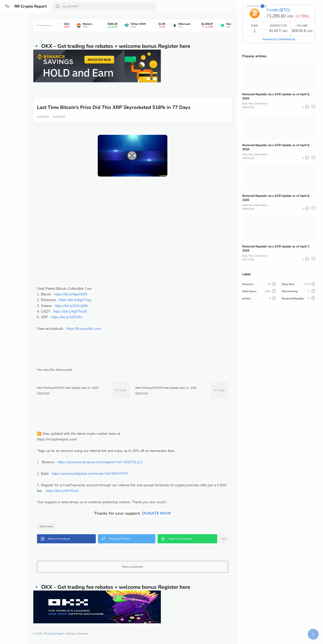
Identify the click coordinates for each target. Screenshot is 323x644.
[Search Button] (58, 6)
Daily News (67, 526)
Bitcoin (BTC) (278, 10)
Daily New (248, 103)
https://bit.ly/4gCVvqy (95, 300)
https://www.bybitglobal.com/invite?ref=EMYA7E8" (110, 474)
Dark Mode (221, 6)
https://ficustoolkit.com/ (104, 329)
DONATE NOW (166, 513)
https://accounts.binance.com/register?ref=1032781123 (120, 462)
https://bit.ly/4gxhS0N (91, 294)
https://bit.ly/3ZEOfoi (87, 317)
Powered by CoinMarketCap (279, 39)
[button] (8, 6)
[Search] (105, 6)
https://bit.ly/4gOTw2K (90, 311)
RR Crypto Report (31, 6)
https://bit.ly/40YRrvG (102, 491)
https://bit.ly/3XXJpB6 (91, 306)
